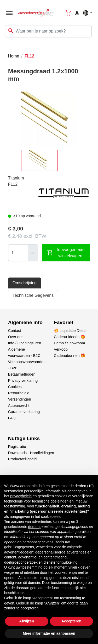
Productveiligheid (22, 459)
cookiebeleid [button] (51, 517)
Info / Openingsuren (25, 343)
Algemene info (25, 322)
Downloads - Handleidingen (31, 453)
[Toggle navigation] (7, 48)
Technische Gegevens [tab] (33, 295)
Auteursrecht (19, 405)
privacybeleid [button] (21, 496)
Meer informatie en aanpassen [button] (49, 633)
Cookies (15, 387)
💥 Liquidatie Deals (70, 331)
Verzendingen (20, 399)
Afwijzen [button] (27, 621)
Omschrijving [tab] (25, 283)
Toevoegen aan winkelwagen (66, 253)
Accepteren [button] (71, 621)
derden (34, 527)
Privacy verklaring (23, 381)
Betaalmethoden (22, 374)
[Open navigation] (9, 13)
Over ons (16, 337)
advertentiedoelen (19, 552)
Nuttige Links (24, 438)
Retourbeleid (19, 393)
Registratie (17, 447)
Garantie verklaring (24, 412)
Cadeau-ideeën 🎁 (70, 337)
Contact (15, 331)
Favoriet (64, 322)
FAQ (12, 418)
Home (14, 56)
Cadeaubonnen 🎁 (70, 356)
